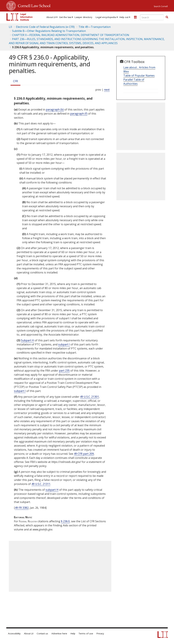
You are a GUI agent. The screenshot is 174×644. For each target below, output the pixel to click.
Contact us (42, 633)
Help (73, 633)
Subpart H (27, 340)
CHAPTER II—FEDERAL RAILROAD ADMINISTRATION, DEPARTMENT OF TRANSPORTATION (71, 35)
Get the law (65, 17)
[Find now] (167, 17)
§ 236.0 (65, 521)
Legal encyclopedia (106, 17)
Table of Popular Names (139, 76)
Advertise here (59, 633)
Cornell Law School (33, 5)
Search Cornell (161, 6)
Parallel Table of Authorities (134, 82)
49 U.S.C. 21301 (89, 397)
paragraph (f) (79, 114)
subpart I (64, 344)
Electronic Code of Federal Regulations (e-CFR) (45, 27)
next (107, 90)
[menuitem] (51, 17)
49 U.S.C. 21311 (41, 484)
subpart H (52, 490)
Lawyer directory (83, 17)
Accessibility (14, 633)
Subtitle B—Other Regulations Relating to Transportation (49, 31)
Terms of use (86, 633)
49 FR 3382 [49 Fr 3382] (22, 508)
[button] (167, 17)
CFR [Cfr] (15, 81)
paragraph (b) (55, 109)
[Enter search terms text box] (152, 17)
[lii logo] (20, 17)
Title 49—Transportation (95, 27)
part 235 (64, 371)
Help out (124, 17)
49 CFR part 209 (84, 454)
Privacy (100, 633)
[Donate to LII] (135, 17)
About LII (51, 17)
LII (10, 27)
